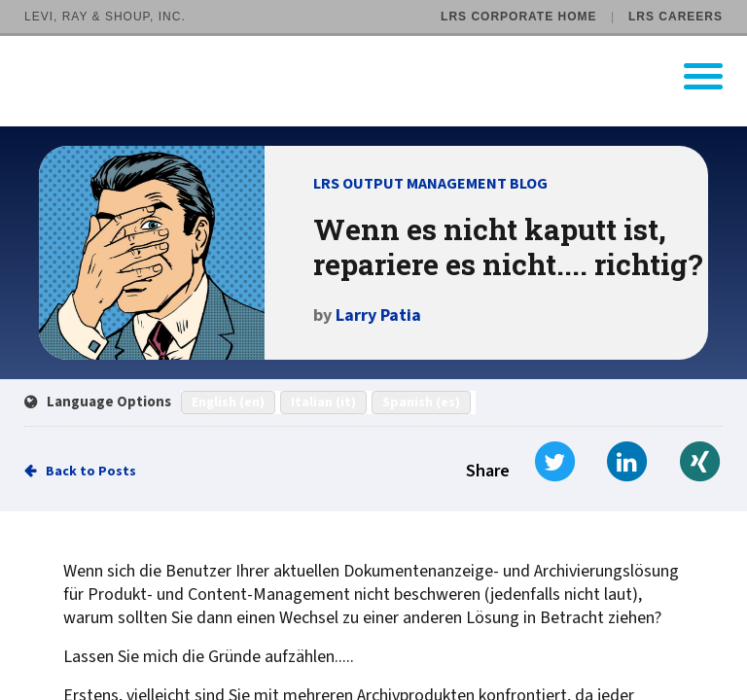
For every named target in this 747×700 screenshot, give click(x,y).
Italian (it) (323, 402)
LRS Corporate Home (518, 17)
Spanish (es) (421, 402)
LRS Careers (676, 17)
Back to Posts (91, 472)
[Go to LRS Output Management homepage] (386, 76)
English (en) (228, 402)
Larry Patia (378, 315)
